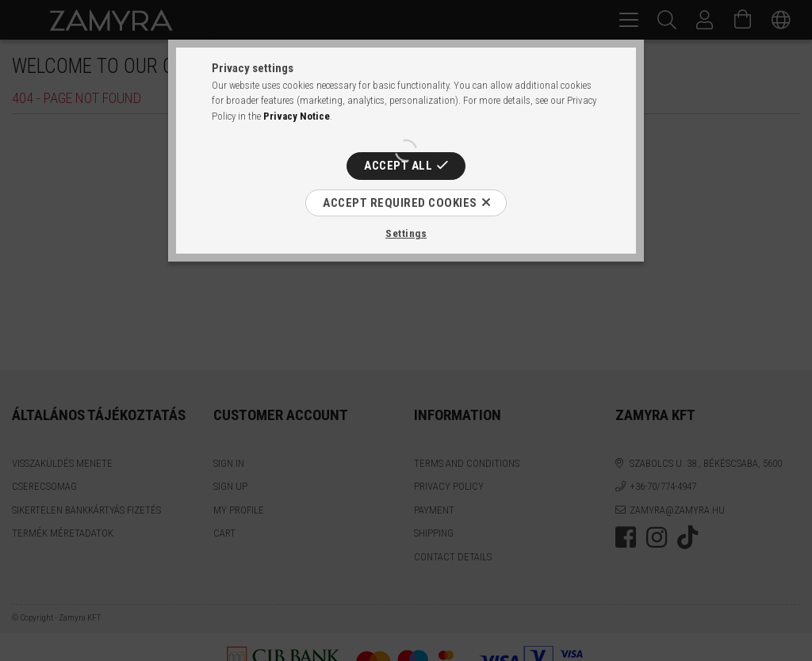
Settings (406, 233)
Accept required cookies (400, 203)
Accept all (398, 166)
